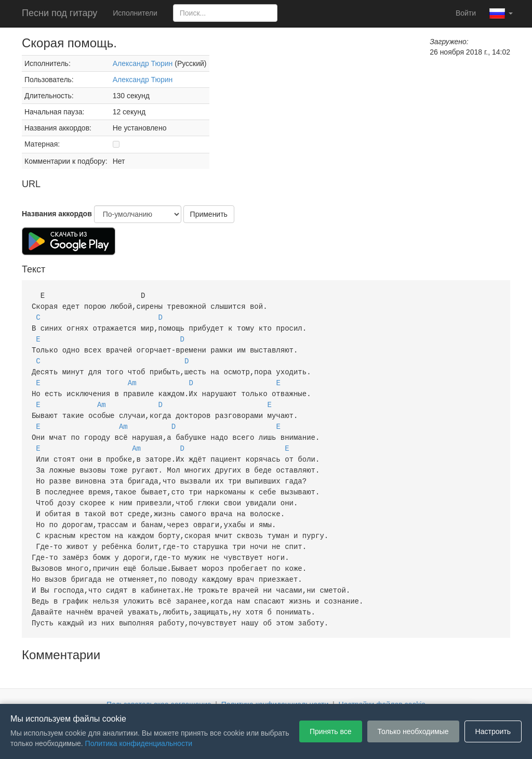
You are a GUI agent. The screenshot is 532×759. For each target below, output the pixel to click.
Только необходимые (413, 731)
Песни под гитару (59, 13)
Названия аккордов (57, 214)
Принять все (331, 731)
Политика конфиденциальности (275, 688)
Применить (209, 214)
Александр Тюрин (143, 63)
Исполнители (135, 13)
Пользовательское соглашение (159, 688)
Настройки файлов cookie (382, 688)
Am (132, 378)
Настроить (493, 731)
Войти (466, 13)
